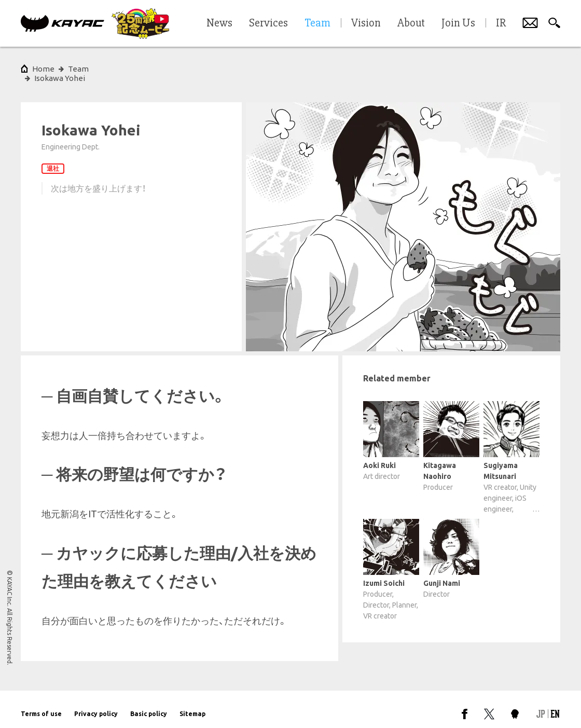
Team (78, 69)
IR (501, 23)
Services (268, 23)
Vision (366, 23)
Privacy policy (96, 704)
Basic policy (149, 704)
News (219, 23)
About (411, 23)
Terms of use (41, 704)
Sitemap (192, 704)
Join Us (458, 23)
